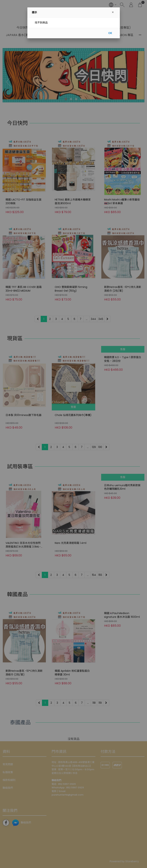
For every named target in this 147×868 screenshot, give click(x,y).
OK (110, 33)
